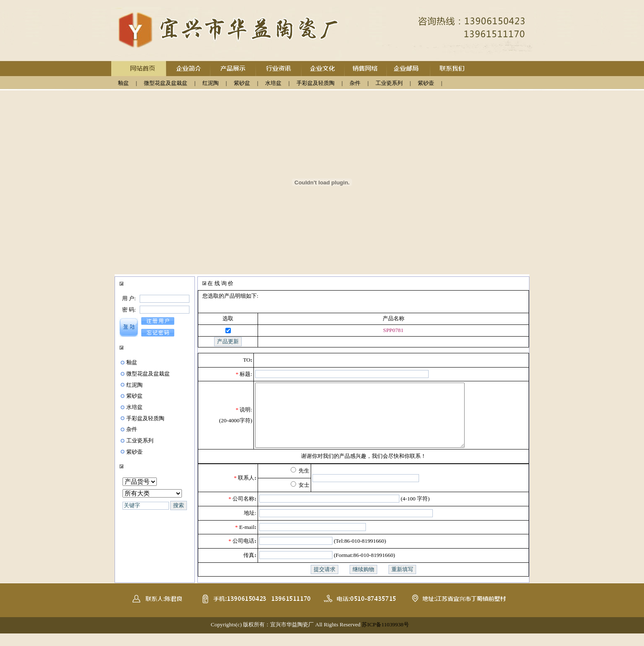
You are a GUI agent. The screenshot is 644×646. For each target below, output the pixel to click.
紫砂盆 (242, 83)
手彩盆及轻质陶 (316, 83)
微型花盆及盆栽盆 (166, 83)
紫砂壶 (426, 83)
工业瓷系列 (389, 83)
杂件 (355, 83)
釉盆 (123, 83)
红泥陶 (211, 83)
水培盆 (273, 83)
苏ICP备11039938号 (385, 637)
